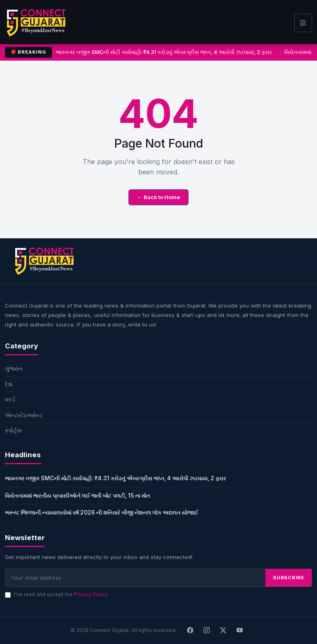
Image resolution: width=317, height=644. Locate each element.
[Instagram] (207, 630)
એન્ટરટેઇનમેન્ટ (24, 415)
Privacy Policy (91, 594)
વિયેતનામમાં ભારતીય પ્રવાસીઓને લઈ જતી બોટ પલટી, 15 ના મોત (78, 496)
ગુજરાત (14, 368)
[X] (223, 630)
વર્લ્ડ (10, 399)
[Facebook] (190, 630)
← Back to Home (158, 197)
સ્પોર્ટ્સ (13, 430)
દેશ (9, 384)
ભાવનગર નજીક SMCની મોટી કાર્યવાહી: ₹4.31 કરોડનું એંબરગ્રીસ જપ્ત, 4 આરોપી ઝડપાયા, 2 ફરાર (164, 52)
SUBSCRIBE (289, 578)
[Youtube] (240, 630)
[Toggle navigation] (303, 23)
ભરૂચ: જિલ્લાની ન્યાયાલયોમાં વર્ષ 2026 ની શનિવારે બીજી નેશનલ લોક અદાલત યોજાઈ (102, 512)
